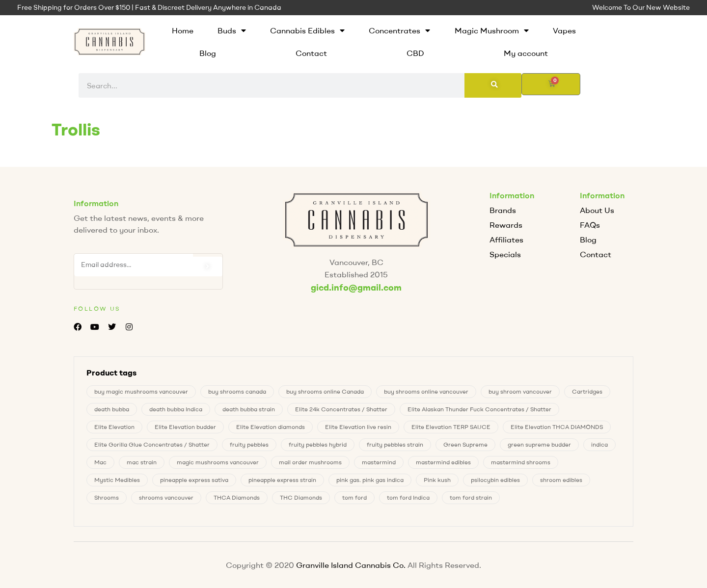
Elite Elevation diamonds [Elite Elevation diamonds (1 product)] (271, 427)
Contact (311, 53)
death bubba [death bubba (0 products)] (112, 409)
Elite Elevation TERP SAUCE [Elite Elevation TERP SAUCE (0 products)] (451, 427)
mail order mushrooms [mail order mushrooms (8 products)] (310, 462)
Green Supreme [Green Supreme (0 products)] (465, 444)
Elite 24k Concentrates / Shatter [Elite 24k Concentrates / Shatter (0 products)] (341, 409)
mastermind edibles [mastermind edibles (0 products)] (443, 462)
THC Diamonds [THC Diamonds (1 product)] (301, 497)
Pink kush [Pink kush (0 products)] (437, 480)
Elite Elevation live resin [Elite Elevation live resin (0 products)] (358, 427)
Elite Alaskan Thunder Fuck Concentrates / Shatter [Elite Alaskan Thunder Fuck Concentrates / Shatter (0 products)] (479, 409)
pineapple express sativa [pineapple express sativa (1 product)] (194, 480)
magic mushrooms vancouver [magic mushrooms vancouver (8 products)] (218, 462)
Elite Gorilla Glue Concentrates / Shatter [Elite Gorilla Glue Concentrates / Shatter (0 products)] (152, 444)
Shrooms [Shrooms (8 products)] (107, 497)
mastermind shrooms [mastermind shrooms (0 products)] (521, 462)
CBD (415, 53)
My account (526, 53)
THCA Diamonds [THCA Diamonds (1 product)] (237, 497)
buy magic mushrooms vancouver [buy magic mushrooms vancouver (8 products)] (141, 391)
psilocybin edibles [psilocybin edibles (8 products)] (495, 480)
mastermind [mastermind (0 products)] (379, 462)
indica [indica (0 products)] (599, 444)
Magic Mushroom (492, 30)
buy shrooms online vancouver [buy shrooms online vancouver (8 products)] (426, 391)
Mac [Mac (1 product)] (100, 462)
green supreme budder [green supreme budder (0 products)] (539, 444)
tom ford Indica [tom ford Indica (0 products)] (408, 497)
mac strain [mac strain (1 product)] (142, 462)
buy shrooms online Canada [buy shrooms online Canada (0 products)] (325, 391)
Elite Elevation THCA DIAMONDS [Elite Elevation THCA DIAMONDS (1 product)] (557, 427)
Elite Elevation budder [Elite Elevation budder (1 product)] (185, 427)
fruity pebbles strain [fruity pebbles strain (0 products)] (395, 444)
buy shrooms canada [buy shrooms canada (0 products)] (237, 391)
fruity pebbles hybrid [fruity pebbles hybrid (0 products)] (318, 444)
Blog (208, 53)
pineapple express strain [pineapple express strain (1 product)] (282, 480)
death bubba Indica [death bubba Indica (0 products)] (176, 409)
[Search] (493, 85)
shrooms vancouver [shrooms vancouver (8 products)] (166, 497)
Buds (232, 30)
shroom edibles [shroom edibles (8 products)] (561, 480)
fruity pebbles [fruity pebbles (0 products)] (249, 444)
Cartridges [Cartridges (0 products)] (587, 391)
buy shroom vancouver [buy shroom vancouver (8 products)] (520, 391)
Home (183, 30)
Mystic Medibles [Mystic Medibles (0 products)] (117, 480)
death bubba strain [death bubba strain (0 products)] (249, 409)
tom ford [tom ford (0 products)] (354, 497)
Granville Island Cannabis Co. (351, 565)
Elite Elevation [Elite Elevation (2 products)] (114, 427)
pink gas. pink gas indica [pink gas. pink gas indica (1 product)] (370, 480)
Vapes (564, 30)
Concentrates (399, 30)
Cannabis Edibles (307, 30)
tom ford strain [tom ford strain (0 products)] (471, 497)
